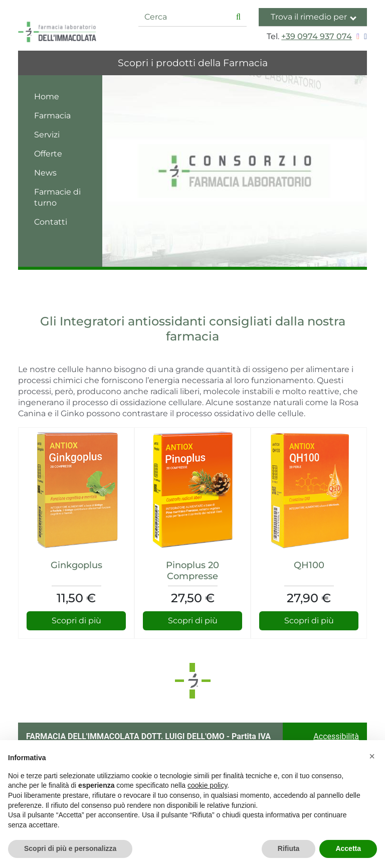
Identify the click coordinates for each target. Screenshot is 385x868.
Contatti (51, 222)
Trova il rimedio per (314, 17)
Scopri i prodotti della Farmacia (193, 63)
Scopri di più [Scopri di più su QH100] (309, 621)
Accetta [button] (348, 848)
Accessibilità (336, 736)
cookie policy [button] (207, 785)
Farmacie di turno (57, 197)
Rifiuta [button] (289, 848)
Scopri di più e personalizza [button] (70, 848)
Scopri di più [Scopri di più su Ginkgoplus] (76, 621)
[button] (372, 756)
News (45, 173)
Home (47, 97)
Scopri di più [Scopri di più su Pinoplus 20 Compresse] (193, 621)
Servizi (47, 135)
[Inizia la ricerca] (238, 17)
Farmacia (52, 116)
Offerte (48, 154)
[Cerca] (184, 17)
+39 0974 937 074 (317, 36)
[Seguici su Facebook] (364, 36)
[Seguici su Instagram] (357, 36)
